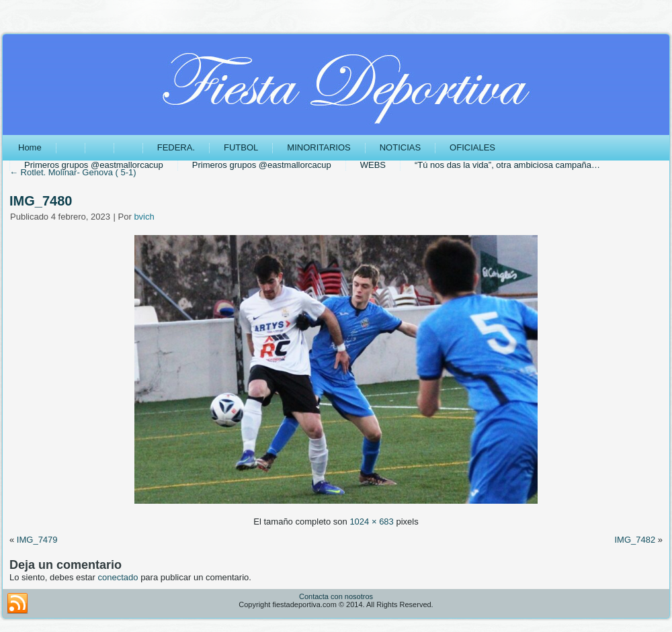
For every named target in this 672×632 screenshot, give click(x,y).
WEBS (373, 165)
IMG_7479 (37, 540)
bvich (144, 217)
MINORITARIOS (319, 147)
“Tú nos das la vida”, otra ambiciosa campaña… (507, 165)
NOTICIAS (400, 147)
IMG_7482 (635, 540)
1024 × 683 (371, 522)
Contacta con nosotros (336, 596)
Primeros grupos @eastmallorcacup (94, 165)
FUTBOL (241, 147)
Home (30, 147)
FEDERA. (176, 147)
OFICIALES (472, 147)
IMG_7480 (41, 201)
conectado (118, 577)
